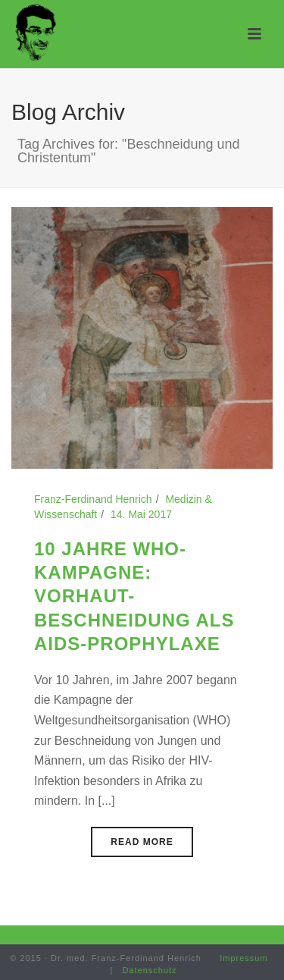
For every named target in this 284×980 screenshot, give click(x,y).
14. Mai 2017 (141, 514)
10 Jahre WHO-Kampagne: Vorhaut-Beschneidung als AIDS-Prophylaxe (134, 596)
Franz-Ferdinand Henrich (93, 499)
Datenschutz (149, 970)
